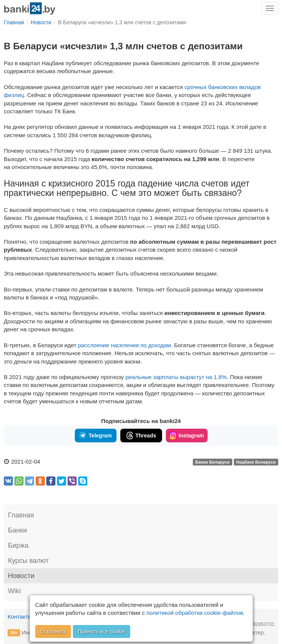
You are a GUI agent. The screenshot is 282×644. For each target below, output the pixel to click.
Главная (21, 515)
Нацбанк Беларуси (256, 462)
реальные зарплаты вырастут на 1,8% (176, 377)
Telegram (95, 436)
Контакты (20, 617)
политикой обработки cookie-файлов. (196, 613)
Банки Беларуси (212, 462)
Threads (141, 436)
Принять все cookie (102, 631)
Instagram (187, 436)
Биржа (18, 545)
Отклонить (53, 631)
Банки (17, 530)
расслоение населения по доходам (124, 345)
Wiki (14, 591)
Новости (21, 576)
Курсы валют (28, 561)
